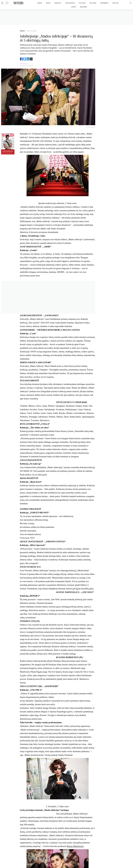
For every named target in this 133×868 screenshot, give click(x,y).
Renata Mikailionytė (75, 846)
